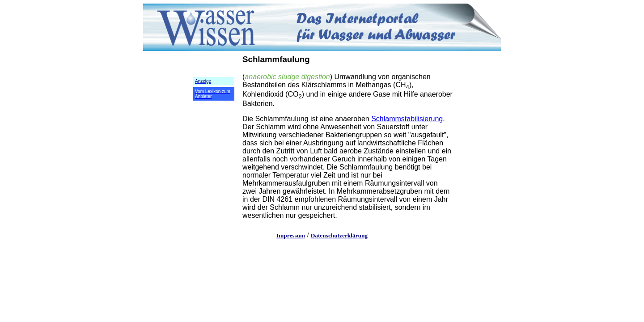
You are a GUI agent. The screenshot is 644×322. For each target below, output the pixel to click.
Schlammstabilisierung (407, 119)
